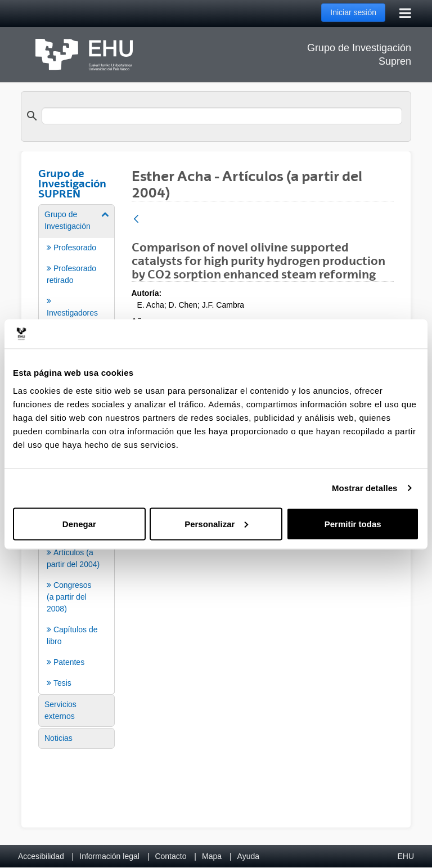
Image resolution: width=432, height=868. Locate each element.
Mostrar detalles (365, 488)
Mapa (212, 856)
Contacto (170, 856)
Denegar (79, 523)
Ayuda (248, 856)
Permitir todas (353, 523)
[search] (222, 116)
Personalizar (216, 523)
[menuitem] (76, 302)
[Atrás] (136, 220)
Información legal (109, 856)
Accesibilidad (41, 856)
